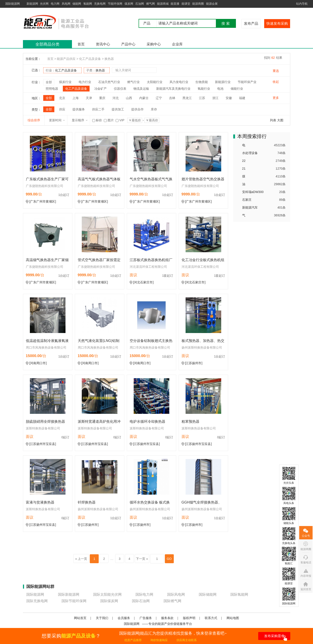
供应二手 (98, 109)
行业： (61, 70)
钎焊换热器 (87, 502)
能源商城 (163, 4)
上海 (76, 98)
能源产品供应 (66, 59)
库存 (154, 109)
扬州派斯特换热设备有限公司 (202, 347)
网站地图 (233, 618)
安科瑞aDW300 (253, 192)
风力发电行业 (179, 82)
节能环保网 (115, 4)
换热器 (109, 59)
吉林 (172, 98)
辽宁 (159, 98)
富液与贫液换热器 (40, 502)
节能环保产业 (247, 82)
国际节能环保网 (74, 601)
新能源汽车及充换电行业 (173, 89)
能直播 (175, 4)
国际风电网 (176, 594)
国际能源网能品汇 (63, 22)
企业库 (177, 44)
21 (244, 169)
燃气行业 (133, 82)
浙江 (215, 98)
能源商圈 (198, 4)
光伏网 (44, 4)
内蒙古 (144, 98)
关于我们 (102, 618)
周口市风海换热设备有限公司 (46, 347)
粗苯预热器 (190, 422)
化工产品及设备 (90, 59)
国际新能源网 (69, 594)
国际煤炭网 (109, 601)
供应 (62, 109)
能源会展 (212, 4)
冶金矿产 (100, 89)
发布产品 (251, 23)
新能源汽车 (250, 207)
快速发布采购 (277, 23)
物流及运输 (141, 89)
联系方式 (211, 618)
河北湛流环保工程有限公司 (148, 267)
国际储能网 (208, 594)
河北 (116, 98)
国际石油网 (141, 601)
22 (244, 161)
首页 (81, 44)
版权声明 (189, 618)
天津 (89, 98)
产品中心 (128, 44)
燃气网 (150, 4)
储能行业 (237, 89)
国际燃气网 (172, 601)
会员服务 (124, 618)
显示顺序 (80, 120)
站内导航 (302, 4)
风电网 (66, 4)
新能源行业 (223, 82)
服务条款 (167, 618)
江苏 (202, 98)
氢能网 (88, 4)
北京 (62, 98)
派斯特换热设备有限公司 (43, 428)
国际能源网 (13, 4)
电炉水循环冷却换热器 (147, 422)
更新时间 (57, 120)
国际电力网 (144, 594)
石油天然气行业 (109, 82)
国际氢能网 (239, 594)
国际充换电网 (37, 601)
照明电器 (52, 89)
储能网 (77, 4)
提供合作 (137, 109)
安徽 (229, 98)
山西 (129, 98)
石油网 (140, 4)
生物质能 (202, 82)
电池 (220, 89)
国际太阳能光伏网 (107, 594)
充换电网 (100, 4)
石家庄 (247, 200)
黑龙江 (187, 98)
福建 (242, 98)
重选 (276, 71)
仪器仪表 (120, 89)
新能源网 (32, 4)
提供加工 (118, 109)
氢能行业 (204, 89)
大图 (280, 120)
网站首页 (80, 618)
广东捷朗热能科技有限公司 (45, 186)
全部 (49, 82)
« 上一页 (81, 559)
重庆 (102, 98)
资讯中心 (103, 44)
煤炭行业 (65, 82)
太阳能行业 (155, 82)
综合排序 (34, 120)
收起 (276, 82)
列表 (273, 120)
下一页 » (142, 559)
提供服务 (79, 109)
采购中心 (154, 44)
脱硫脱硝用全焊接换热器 (45, 422)
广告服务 (146, 618)
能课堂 (186, 4)
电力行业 (85, 82)
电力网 (55, 4)
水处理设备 (250, 153)
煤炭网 (129, 4)
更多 (276, 98)
